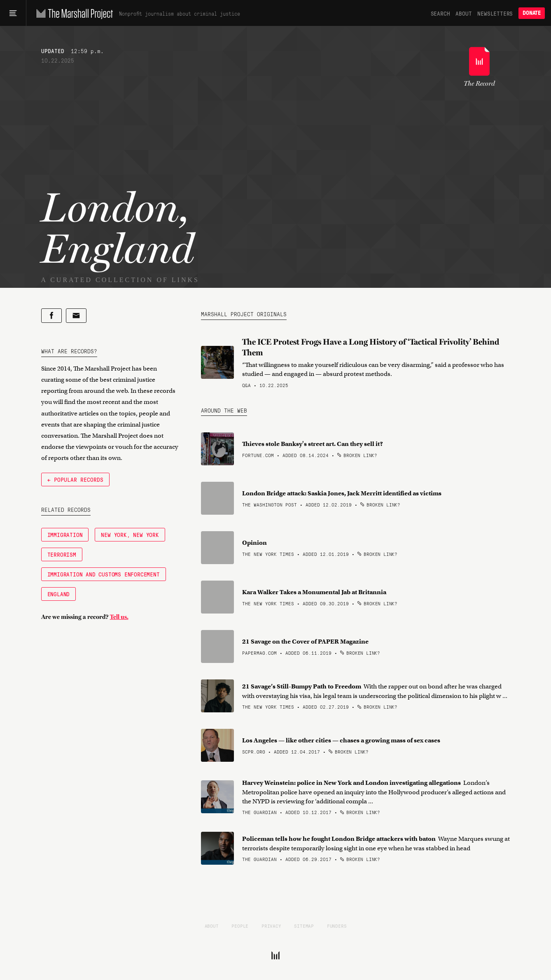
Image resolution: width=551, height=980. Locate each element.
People (240, 926)
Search (440, 13)
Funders (337, 926)
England (59, 594)
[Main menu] (13, 13)
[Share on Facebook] (51, 316)
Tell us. (119, 617)
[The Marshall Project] (73, 13)
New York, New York (130, 534)
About (463, 13)
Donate (532, 13)
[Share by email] (76, 316)
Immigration (65, 534)
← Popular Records (75, 479)
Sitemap (304, 926)
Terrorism (62, 554)
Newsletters (495, 13)
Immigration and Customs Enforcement (104, 574)
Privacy (271, 926)
